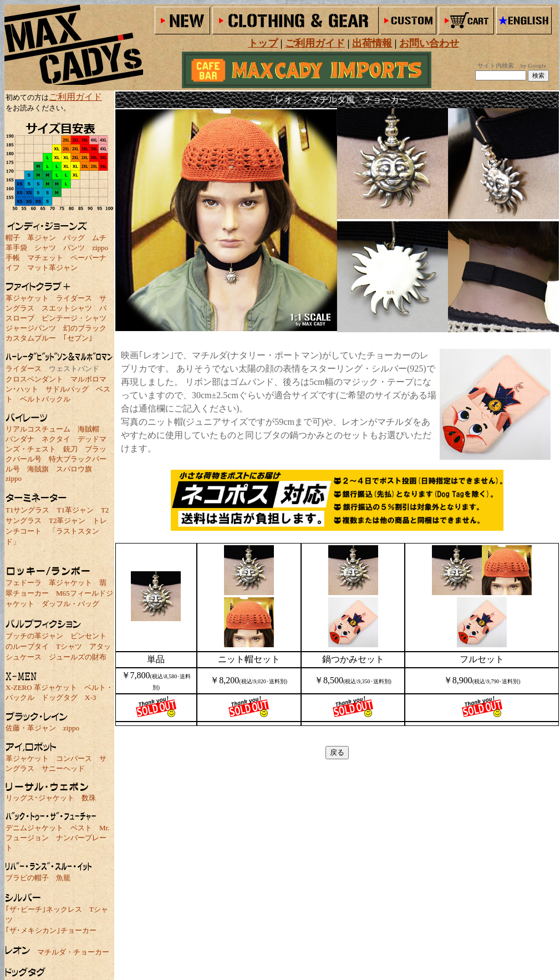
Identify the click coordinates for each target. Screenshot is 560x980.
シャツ (45, 248)
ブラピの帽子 (27, 878)
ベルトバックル (45, 399)
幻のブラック (85, 328)
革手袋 (16, 248)
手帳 (13, 258)
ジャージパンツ (31, 328)
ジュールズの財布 (78, 657)
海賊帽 (88, 429)
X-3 (90, 697)
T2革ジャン (67, 521)
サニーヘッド (63, 768)
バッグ (74, 238)
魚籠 (63, 878)
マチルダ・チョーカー (73, 952)
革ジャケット (27, 298)
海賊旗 (38, 469)
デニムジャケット (34, 828)
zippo (100, 248)
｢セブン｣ (78, 338)
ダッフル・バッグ (70, 604)
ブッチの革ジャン (34, 636)
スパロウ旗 (74, 469)
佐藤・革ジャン (31, 728)
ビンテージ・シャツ (74, 318)
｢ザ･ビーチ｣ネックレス (44, 909)
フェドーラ (24, 583)
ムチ (99, 238)
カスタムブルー (31, 338)
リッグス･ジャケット (40, 798)
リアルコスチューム (38, 429)
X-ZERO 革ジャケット (41, 687)
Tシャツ (69, 646)
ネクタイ (56, 439)
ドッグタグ (60, 697)
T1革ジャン (75, 510)
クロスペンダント (34, 379)
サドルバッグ (67, 389)
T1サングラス (27, 510)
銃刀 (70, 449)
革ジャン (42, 238)
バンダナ (20, 439)
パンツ (74, 248)
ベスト (81, 828)
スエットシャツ (67, 308)
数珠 (89, 798)
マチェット (45, 258)
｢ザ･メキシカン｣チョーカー (51, 930)
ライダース (74, 298)
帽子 (13, 238)
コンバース (74, 758)
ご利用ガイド (75, 97)
